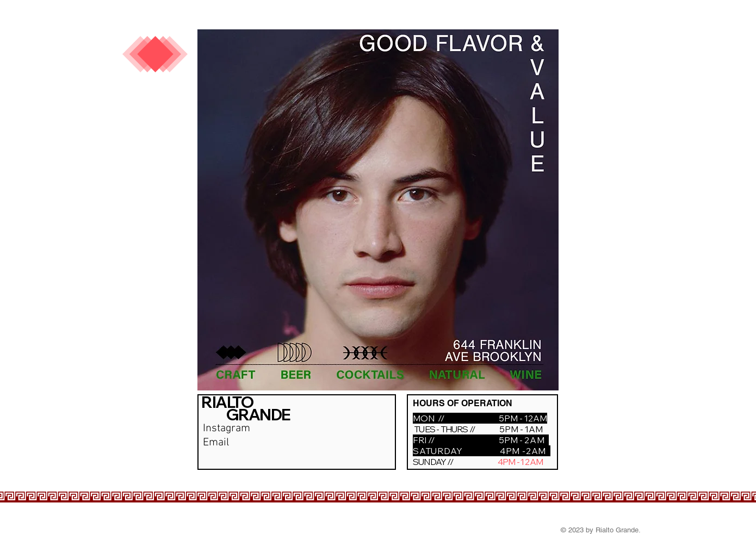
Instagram (227, 429)
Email (216, 443)
